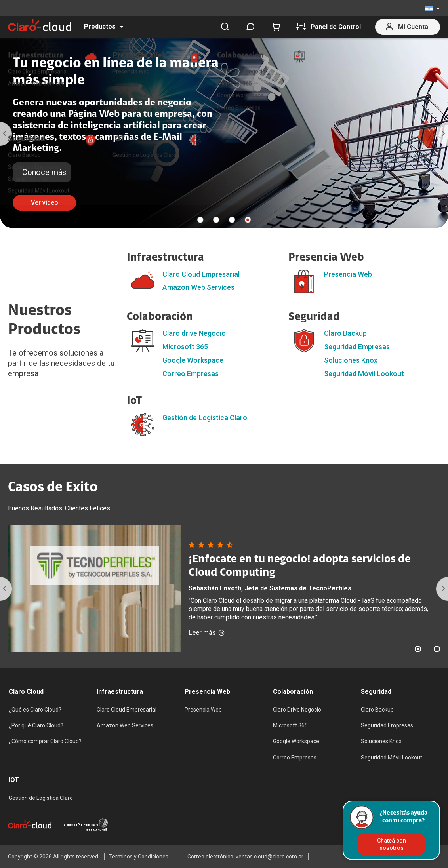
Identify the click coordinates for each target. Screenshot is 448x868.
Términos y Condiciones (139, 857)
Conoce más (44, 172)
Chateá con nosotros (392, 844)
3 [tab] (232, 220)
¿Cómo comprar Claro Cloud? (45, 741)
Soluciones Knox (351, 360)
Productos (100, 26)
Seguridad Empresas (357, 347)
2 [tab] (216, 220)
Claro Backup (345, 333)
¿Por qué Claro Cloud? (36, 725)
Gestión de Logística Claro (205, 418)
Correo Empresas (191, 374)
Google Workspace (193, 360)
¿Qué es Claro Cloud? (35, 710)
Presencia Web (348, 274)
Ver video (45, 203)
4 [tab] (248, 220)
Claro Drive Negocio (297, 710)
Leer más (207, 633)
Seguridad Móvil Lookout (364, 374)
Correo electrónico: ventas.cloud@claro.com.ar (245, 857)
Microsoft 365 (185, 347)
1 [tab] (200, 220)
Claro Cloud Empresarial (201, 274)
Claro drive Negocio (194, 333)
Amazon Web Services (198, 287)
